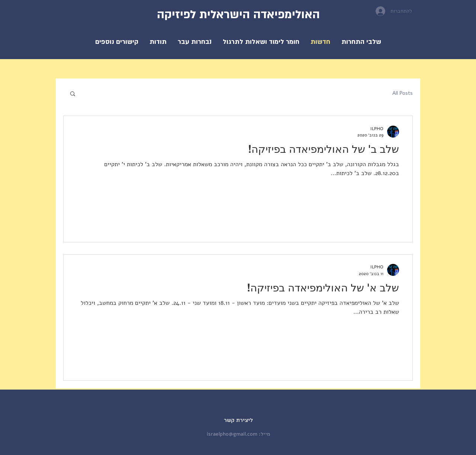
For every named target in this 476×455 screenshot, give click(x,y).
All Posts (403, 93)
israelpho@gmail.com (232, 434)
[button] (261, 42)
